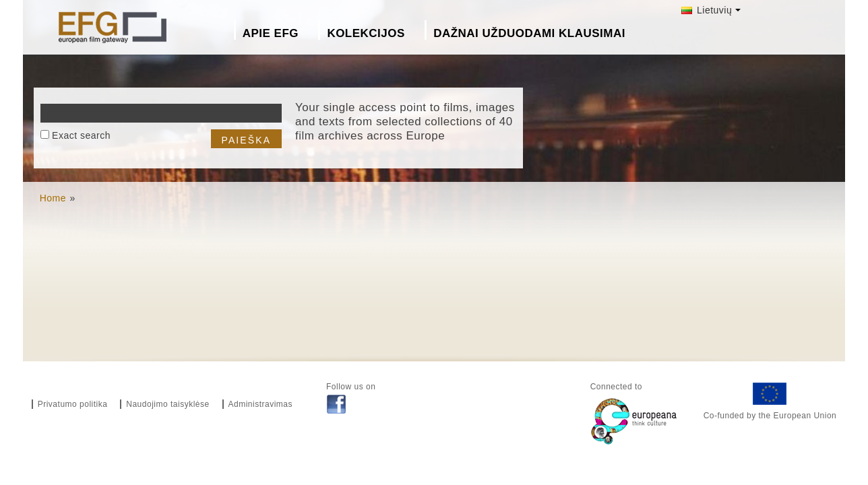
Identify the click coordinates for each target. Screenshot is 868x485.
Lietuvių (707, 10)
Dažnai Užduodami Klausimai (529, 33)
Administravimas (261, 404)
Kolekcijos (366, 33)
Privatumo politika (73, 404)
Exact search (81, 135)
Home (53, 198)
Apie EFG (271, 33)
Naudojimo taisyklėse (167, 404)
